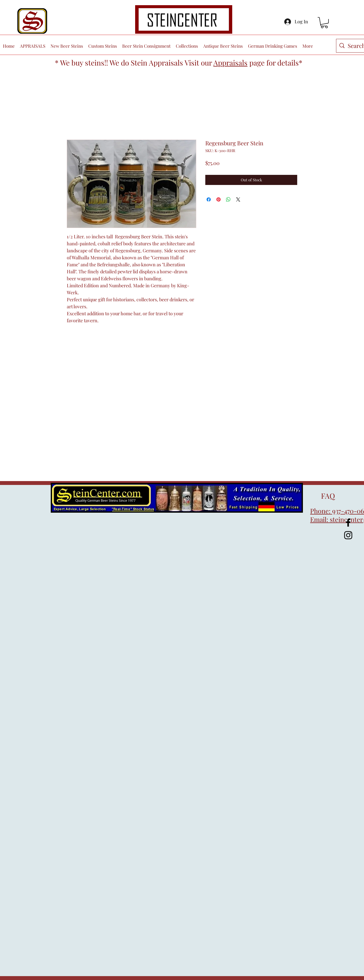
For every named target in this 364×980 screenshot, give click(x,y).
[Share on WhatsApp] (228, 199)
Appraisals (230, 63)
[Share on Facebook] (209, 199)
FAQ (323, 496)
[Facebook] (348, 523)
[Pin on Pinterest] (219, 199)
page (257, 63)
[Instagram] (348, 535)
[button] (324, 23)
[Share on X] (238, 199)
